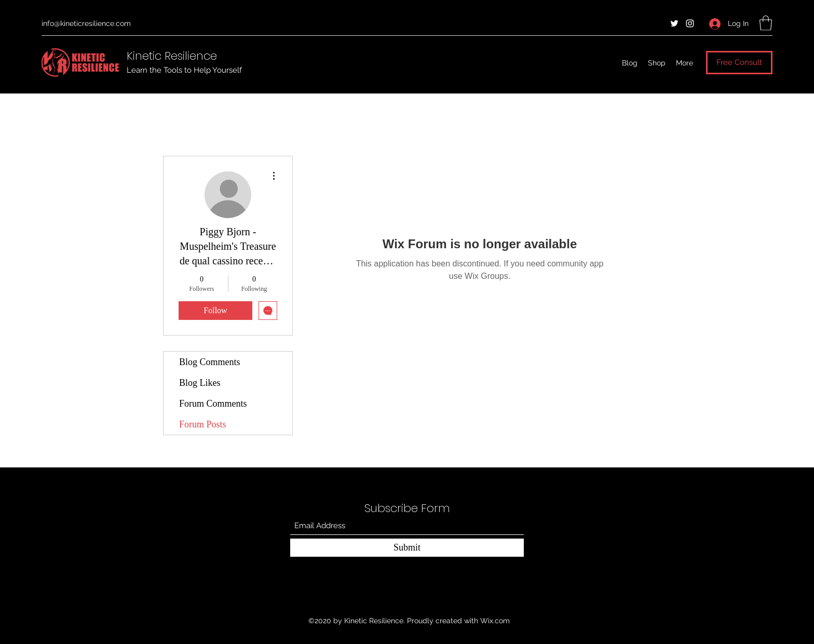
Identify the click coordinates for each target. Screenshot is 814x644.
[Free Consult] (739, 63)
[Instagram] (690, 23)
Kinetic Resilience (172, 56)
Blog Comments (210, 362)
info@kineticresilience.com (86, 23)
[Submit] (407, 548)
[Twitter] (674, 23)
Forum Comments (213, 404)
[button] (766, 23)
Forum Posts (203, 424)
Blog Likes (200, 383)
